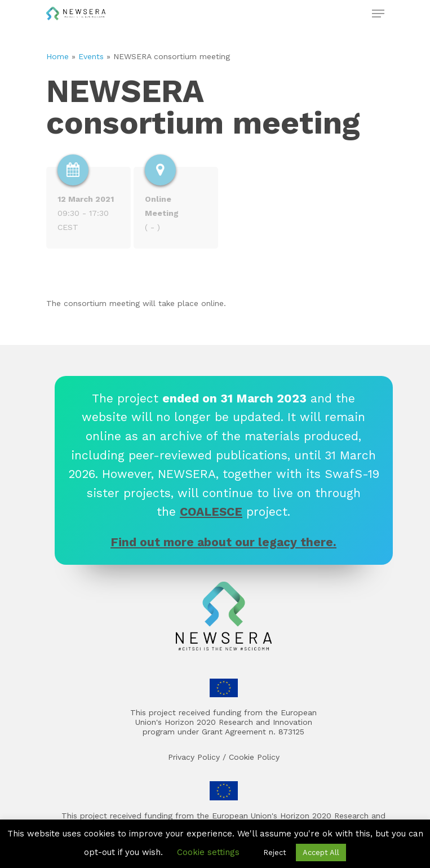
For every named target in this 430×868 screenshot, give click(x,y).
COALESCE (211, 511)
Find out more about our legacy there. (223, 542)
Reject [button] (275, 852)
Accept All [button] (321, 852)
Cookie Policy (254, 757)
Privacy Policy (194, 757)
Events (91, 56)
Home (57, 56)
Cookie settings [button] (208, 852)
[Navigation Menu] (378, 14)
